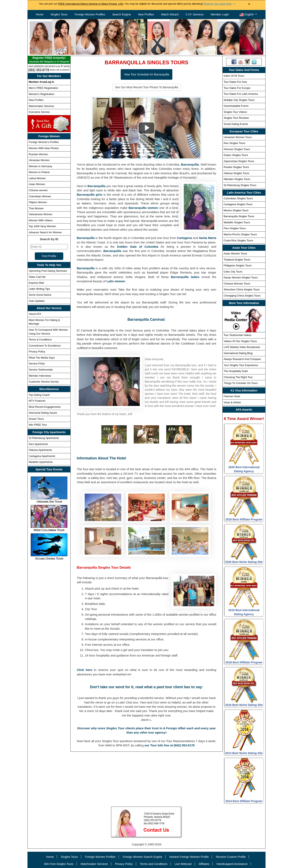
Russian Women (38, 154)
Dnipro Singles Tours (236, 155)
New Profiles (146, 14)
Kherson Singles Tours (237, 149)
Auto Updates (37, 301)
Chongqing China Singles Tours (242, 296)
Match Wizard (170, 14)
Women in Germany (40, 166)
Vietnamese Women (41, 214)
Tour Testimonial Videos (238, 335)
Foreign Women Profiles (90, 14)
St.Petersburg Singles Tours (240, 185)
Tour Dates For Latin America (241, 94)
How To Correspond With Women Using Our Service (48, 332)
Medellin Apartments (41, 462)
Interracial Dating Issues (43, 413)
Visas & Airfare (232, 402)
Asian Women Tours (235, 254)
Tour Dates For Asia (235, 82)
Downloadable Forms (236, 106)
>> (219, 4)
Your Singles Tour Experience (241, 365)
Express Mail (36, 283)
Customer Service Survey (44, 382)
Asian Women (37, 184)
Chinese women (38, 190)
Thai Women (36, 208)
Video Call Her (37, 277)
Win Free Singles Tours (59, 864)
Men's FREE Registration (44, 88)
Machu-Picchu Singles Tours (240, 234)
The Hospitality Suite (236, 371)
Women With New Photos (44, 148)
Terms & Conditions (40, 340)
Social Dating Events (236, 124)
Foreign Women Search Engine (143, 857)
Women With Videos (41, 220)
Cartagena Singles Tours (238, 204)
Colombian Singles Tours (238, 198)
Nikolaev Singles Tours (237, 179)
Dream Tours (36, 419)
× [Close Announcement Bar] (249, 4)
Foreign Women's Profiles (44, 142)
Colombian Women (40, 196)
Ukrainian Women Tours (238, 137)
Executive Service (39, 112)
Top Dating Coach (39, 395)
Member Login (220, 14)
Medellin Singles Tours (237, 222)
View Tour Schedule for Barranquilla (146, 74)
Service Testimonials (41, 370)
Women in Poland (39, 172)
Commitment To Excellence (45, 346)
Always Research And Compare (242, 359)
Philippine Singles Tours (238, 266)
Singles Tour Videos (235, 112)
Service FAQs (37, 364)
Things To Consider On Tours (241, 383)
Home (40, 14)
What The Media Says (42, 358)
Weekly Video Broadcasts (242, 347)
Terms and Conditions (154, 864)
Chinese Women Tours (237, 284)
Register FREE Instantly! (49, 60)
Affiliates (204, 864)
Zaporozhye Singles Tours (239, 161)
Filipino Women (38, 202)
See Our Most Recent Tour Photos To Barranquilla (146, 87)
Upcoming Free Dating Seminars (48, 271)
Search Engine (121, 14)
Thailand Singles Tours (237, 260)
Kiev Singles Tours (235, 143)
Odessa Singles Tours (236, 173)
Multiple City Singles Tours (239, 100)
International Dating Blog (238, 353)
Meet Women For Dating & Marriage (44, 322)
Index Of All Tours (234, 76)
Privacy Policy (37, 352)
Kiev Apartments (38, 444)
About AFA (35, 314)
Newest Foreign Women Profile (189, 857)
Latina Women (37, 178)
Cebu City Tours (233, 272)
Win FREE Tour (38, 425)
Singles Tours (59, 14)
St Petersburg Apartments (44, 438)
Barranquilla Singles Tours (239, 216)
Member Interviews (40, 376)
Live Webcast (183, 864)
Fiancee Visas (232, 396)
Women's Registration (42, 94)
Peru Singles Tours (235, 228)
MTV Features (37, 401)
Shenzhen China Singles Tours (242, 290)
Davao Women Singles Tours (241, 278)
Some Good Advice (40, 295)
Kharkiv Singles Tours (236, 167)
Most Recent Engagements (45, 407)
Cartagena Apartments (42, 456)
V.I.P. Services (195, 14)
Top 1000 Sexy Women (42, 226)
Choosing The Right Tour (238, 377)
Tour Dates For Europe (237, 88)
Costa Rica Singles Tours (238, 240)
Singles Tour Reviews (236, 118)
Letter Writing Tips (39, 289)
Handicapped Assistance (232, 864)
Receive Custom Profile (231, 857)
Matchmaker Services (41, 106)
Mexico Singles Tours (236, 210)
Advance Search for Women (45, 232)
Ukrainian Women (39, 160)
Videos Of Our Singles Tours (240, 341)
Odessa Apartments (40, 450)
